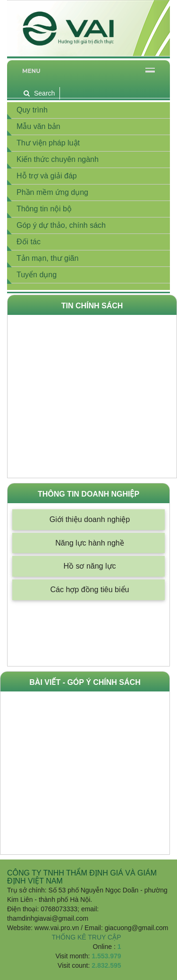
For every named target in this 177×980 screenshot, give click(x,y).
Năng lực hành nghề (89, 543)
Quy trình (32, 110)
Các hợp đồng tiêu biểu (90, 590)
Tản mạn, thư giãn (47, 258)
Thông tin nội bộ (44, 209)
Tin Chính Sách (92, 306)
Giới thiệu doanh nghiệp (90, 519)
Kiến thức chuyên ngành (58, 159)
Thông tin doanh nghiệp (88, 494)
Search (39, 93)
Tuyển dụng (37, 275)
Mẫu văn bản (38, 126)
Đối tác (29, 242)
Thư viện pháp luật (48, 143)
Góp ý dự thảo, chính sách (61, 225)
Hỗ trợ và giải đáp (47, 176)
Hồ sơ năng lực (89, 566)
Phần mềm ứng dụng (52, 192)
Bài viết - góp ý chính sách (85, 682)
